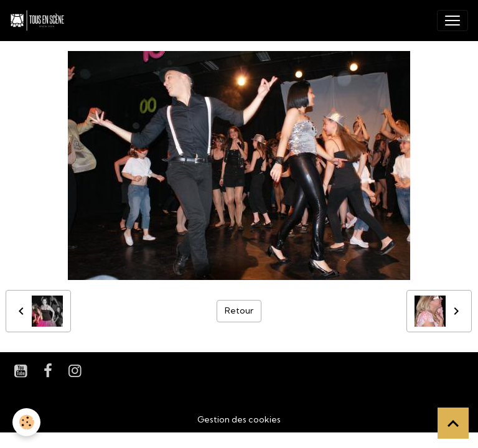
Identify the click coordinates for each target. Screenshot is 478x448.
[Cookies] (26, 422)
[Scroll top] (453, 423)
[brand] (40, 21)
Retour (239, 310)
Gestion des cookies (239, 419)
